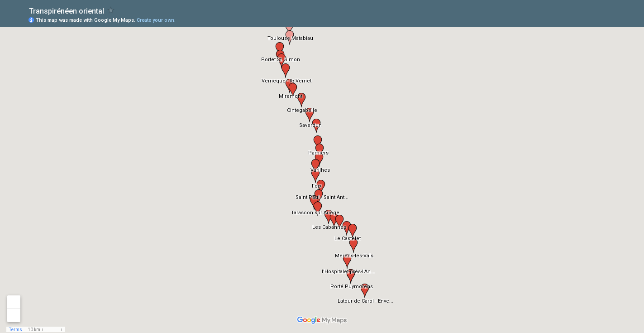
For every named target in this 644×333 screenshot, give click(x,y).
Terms (16, 330)
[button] (289, 28)
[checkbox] (111, 10)
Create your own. (156, 20)
